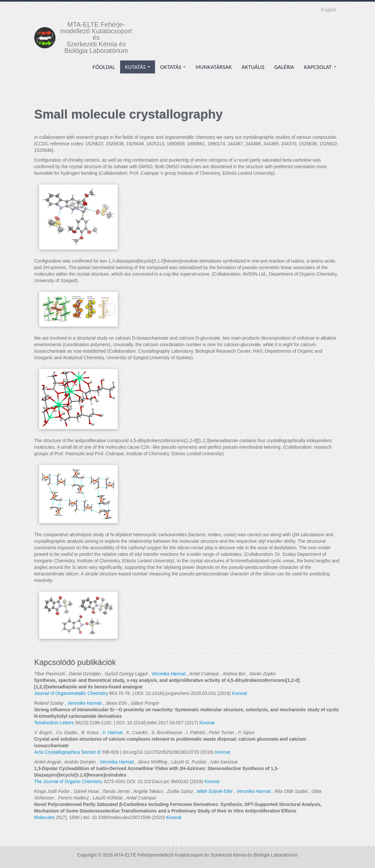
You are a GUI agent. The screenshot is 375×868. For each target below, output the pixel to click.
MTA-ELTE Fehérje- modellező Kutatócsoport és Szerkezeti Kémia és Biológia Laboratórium (96, 38)
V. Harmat (113, 732)
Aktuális (253, 67)
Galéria (284, 67)
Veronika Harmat (169, 674)
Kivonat (239, 693)
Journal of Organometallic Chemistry (71, 693)
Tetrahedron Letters (54, 723)
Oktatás (173, 67)
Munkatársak (214, 67)
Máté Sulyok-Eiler (215, 791)
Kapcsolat (320, 67)
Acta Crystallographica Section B (68, 752)
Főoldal (104, 67)
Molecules (45, 817)
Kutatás (138, 67)
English (329, 10)
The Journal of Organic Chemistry (68, 781)
